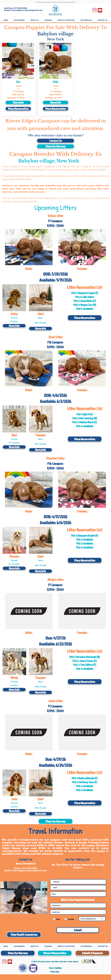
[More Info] (18, 102)
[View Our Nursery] (55, 146)
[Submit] (78, 930)
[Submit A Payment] (92, 953)
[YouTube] (100, 10)
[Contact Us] (55, 141)
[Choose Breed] (78, 905)
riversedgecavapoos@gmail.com (27, 10)
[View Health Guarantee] (24, 935)
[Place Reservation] (18, 109)
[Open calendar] (102, 919)
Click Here (101, 170)
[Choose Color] (78, 912)
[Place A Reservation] (55, 953)
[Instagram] (94, 10)
